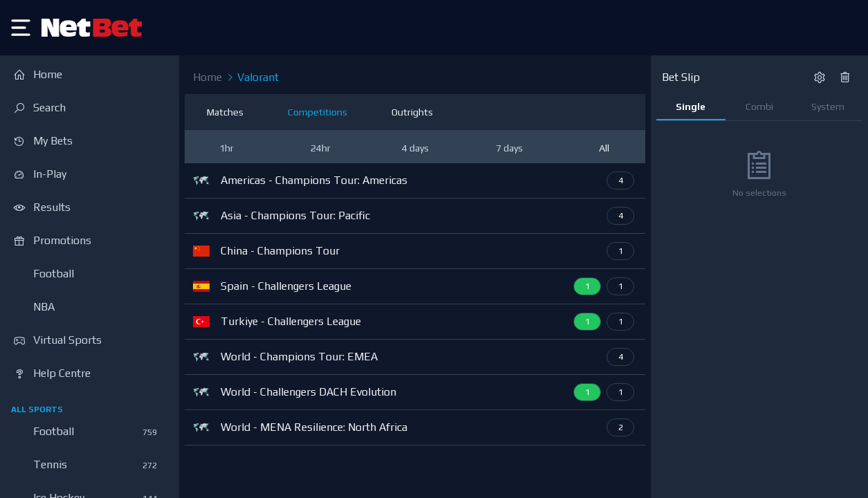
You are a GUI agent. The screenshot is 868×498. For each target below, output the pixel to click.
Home (207, 77)
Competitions (317, 112)
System (828, 107)
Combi (759, 107)
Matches (225, 112)
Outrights (412, 112)
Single (691, 107)
